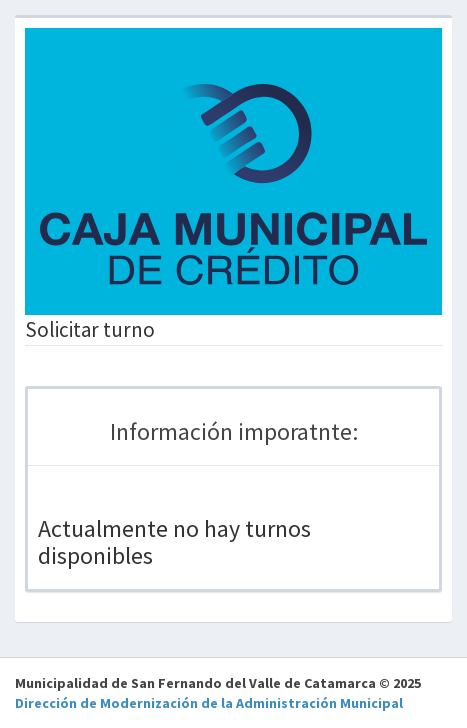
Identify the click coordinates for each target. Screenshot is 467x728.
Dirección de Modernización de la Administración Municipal (209, 703)
